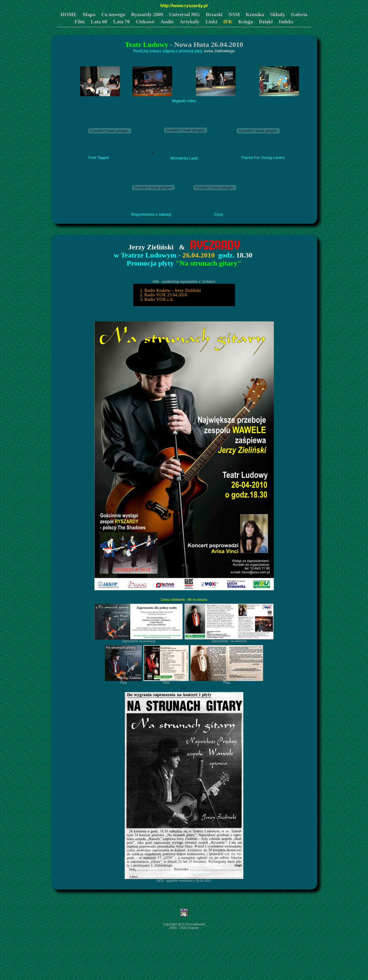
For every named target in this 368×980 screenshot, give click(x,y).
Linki (211, 22)
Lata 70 (122, 22)
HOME (69, 14)
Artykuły (190, 22)
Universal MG (184, 14)
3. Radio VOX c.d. (156, 299)
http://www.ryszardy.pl (184, 6)
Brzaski (214, 14)
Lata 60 (99, 22)
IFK (228, 22)
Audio (167, 22)
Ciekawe (145, 22)
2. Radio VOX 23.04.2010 (163, 295)
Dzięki (266, 22)
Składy (277, 14)
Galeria (299, 14)
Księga (246, 22)
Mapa (89, 14)
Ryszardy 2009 (147, 14)
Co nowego (113, 14)
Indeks (286, 22)
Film (80, 22)
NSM (234, 14)
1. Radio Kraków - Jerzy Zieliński (170, 290)
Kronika (255, 14)
